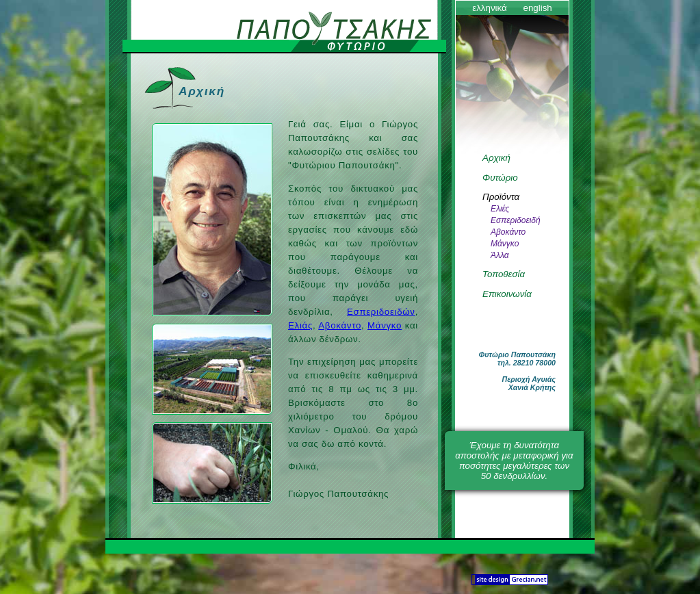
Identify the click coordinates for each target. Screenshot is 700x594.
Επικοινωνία (507, 294)
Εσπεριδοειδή (516, 220)
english (537, 8)
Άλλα (500, 255)
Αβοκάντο (340, 325)
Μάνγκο (385, 325)
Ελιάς (300, 325)
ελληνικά (490, 8)
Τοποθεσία (504, 274)
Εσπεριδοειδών (381, 312)
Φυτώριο (500, 178)
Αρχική (496, 158)
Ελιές (500, 209)
